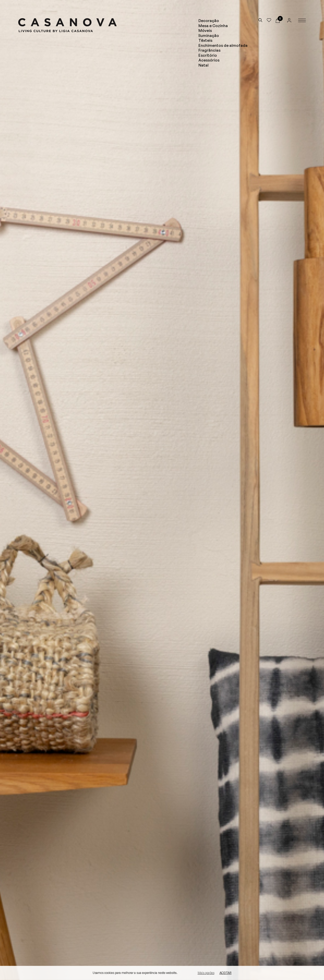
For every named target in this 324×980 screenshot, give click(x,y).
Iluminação (209, 36)
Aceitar (226, 973)
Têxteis (205, 40)
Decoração (209, 21)
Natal (204, 65)
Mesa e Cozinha (213, 26)
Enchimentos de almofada (223, 45)
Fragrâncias (209, 50)
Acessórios (209, 60)
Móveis (205, 30)
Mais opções (206, 973)
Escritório (208, 55)
